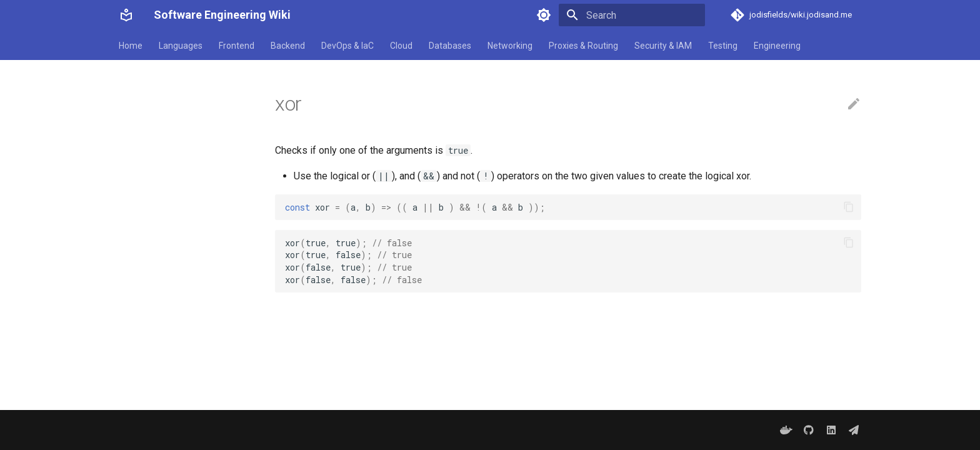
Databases (450, 46)
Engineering (777, 46)
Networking (510, 46)
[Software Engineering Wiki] (126, 15)
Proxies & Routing (583, 46)
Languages (181, 46)
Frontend (237, 46)
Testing (723, 46)
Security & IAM (663, 46)
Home (131, 46)
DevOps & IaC (347, 46)
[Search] (632, 15)
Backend (288, 46)
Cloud (401, 46)
